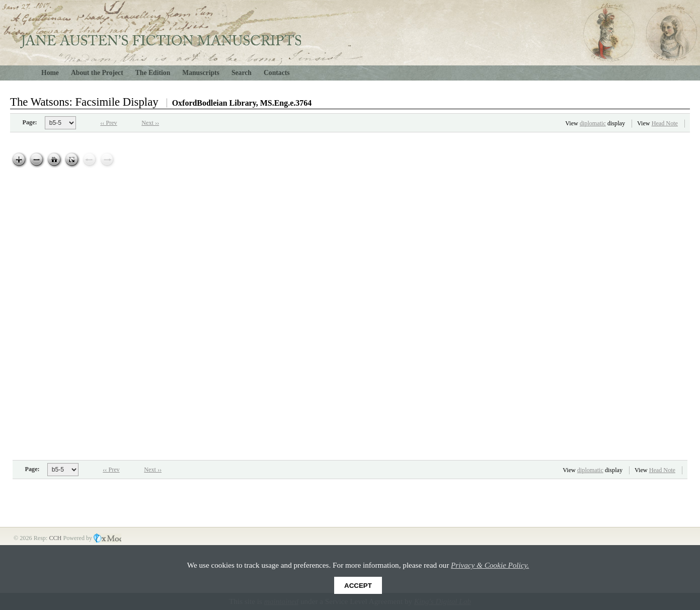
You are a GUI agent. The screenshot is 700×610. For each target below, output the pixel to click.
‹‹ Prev (108, 123)
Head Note (665, 123)
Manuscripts (201, 73)
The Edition (153, 73)
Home (50, 73)
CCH (56, 538)
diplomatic (593, 123)
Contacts (277, 73)
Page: (30, 122)
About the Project (97, 73)
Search (242, 73)
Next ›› (150, 123)
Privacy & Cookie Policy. (490, 565)
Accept (358, 586)
